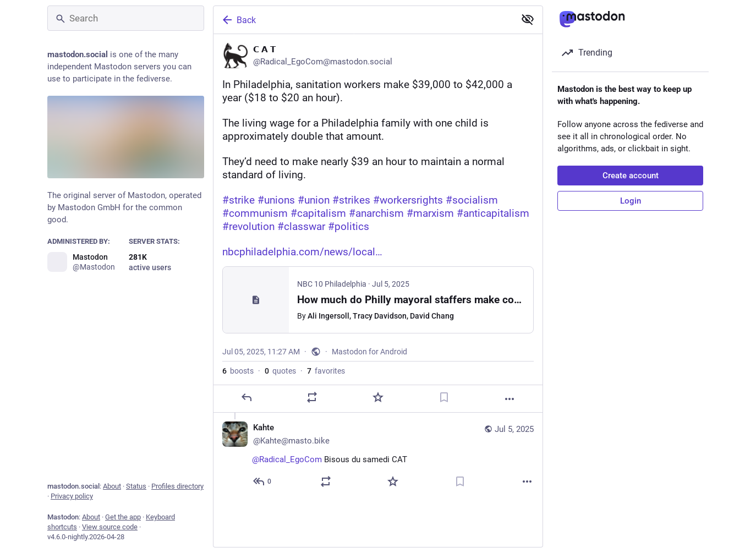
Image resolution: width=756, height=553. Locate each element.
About (112, 486)
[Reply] (246, 397)
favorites (326, 371)
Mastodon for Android (369, 352)
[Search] (126, 18)
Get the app (123, 517)
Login (631, 201)
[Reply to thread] (263, 481)
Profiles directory (177, 486)
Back (238, 20)
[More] (510, 399)
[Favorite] (378, 397)
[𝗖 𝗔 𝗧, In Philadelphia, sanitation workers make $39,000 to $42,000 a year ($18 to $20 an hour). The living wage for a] (378, 223)
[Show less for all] (528, 19)
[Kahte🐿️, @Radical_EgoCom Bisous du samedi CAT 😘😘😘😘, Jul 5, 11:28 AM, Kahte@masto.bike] (378, 456)
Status (136, 486)
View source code (110, 527)
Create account (631, 176)
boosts (238, 371)
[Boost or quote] (312, 397)
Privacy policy (72, 496)
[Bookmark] (444, 397)
